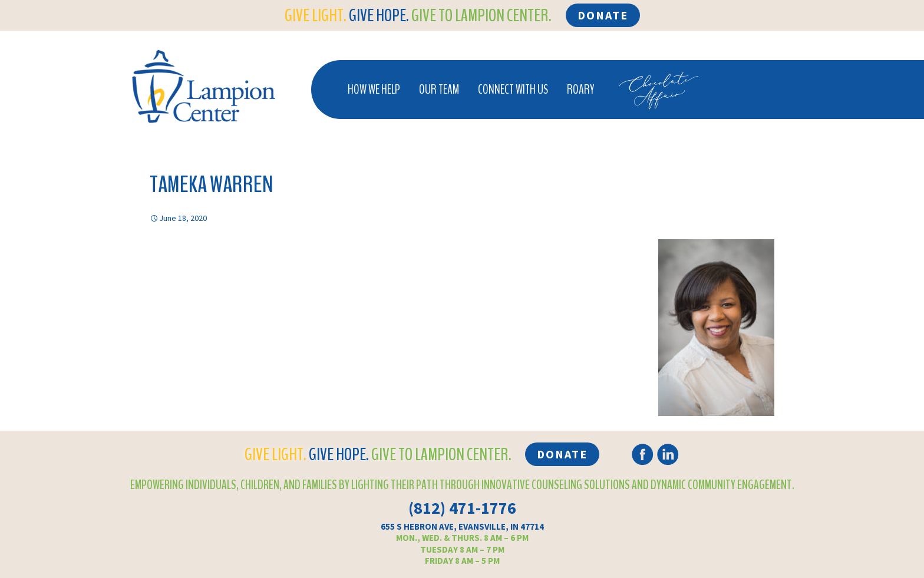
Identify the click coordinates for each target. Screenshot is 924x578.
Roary (580, 90)
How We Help (374, 90)
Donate (603, 15)
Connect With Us (513, 90)
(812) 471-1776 (462, 508)
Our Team (439, 90)
